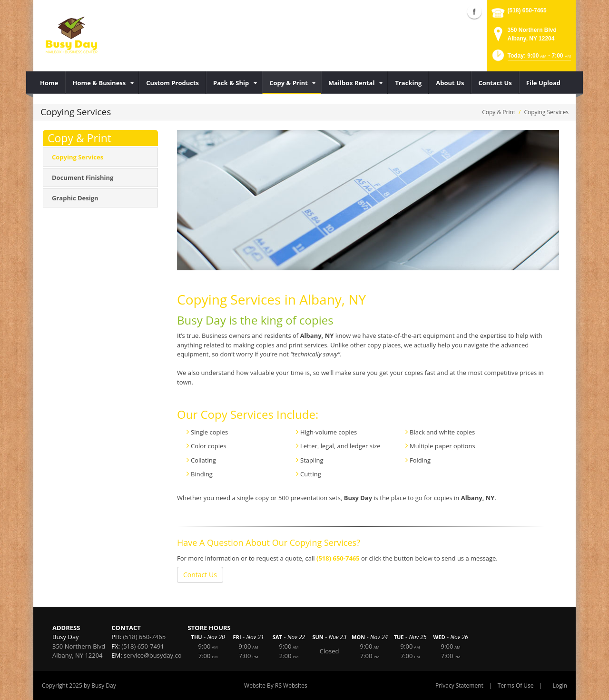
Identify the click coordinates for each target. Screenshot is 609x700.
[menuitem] (49, 83)
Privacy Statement (459, 685)
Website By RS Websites (276, 685)
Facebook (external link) (474, 11)
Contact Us (200, 575)
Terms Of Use (516, 685)
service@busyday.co (153, 655)
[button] (531, 58)
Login (560, 685)
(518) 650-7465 (527, 10)
